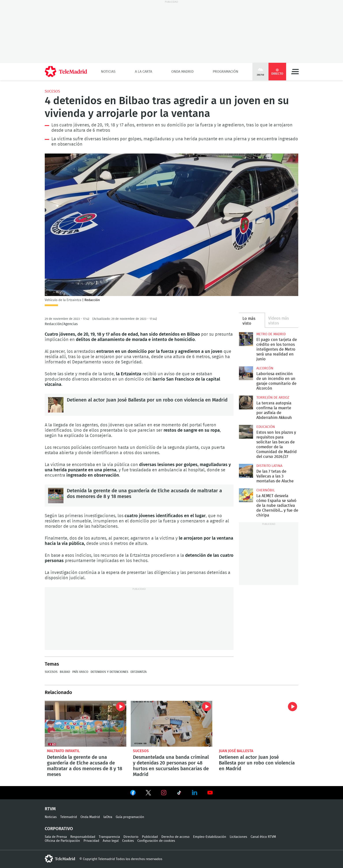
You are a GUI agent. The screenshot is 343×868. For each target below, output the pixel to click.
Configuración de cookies (156, 841)
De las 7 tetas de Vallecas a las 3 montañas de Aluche (246, 471)
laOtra (108, 817)
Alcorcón (265, 368)
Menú (295, 72)
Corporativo (59, 829)
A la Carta (144, 72)
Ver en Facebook (133, 794)
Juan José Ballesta (236, 751)
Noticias (108, 72)
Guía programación (130, 817)
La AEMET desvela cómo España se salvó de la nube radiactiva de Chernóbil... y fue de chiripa (246, 495)
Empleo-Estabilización (210, 837)
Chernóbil (266, 490)
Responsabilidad (83, 837)
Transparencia (109, 837)
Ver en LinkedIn (195, 793)
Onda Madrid (182, 72)
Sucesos (52, 91)
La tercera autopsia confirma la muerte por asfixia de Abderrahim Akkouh (246, 403)
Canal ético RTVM (263, 837)
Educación (266, 427)
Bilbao (65, 672)
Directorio (131, 837)
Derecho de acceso (175, 837)
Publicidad (150, 837)
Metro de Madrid (271, 334)
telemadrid (60, 859)
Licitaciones (238, 837)
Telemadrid (69, 817)
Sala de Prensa (56, 837)
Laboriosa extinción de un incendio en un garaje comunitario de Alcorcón (246, 373)
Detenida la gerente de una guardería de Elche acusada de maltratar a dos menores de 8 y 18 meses (56, 496)
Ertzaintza (139, 672)
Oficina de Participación (62, 841)
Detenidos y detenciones (109, 672)
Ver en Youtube (210, 793)
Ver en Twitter (148, 794)
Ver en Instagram (164, 793)
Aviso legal (111, 841)
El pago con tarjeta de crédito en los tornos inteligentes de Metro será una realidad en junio (246, 339)
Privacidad (91, 841)
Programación (226, 72)
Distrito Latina (269, 466)
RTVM (50, 809)
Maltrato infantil (63, 751)
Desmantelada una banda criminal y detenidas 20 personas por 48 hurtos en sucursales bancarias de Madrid (171, 724)
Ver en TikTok (179, 794)
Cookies (128, 841)
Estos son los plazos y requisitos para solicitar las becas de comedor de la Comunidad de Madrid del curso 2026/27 (246, 432)
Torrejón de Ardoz (273, 398)
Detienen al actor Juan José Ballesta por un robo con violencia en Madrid (56, 405)
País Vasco (80, 672)
